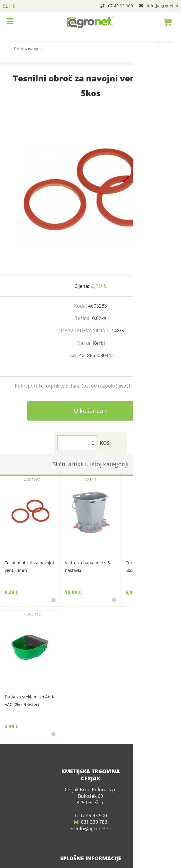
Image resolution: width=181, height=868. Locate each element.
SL (5, 6)
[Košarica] (166, 22)
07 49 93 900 (120, 6)
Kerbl (99, 343)
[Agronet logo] (91, 22)
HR (12, 6)
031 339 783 (94, 815)
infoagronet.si (162, 6)
